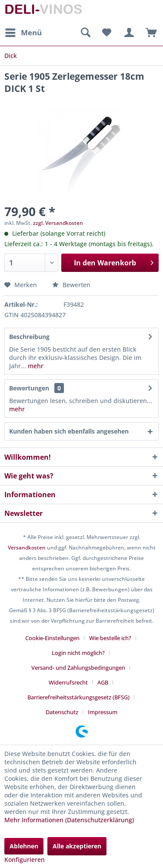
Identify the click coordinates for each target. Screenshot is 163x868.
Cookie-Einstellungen (52, 638)
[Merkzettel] (106, 33)
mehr (35, 366)
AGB (103, 682)
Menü (23, 32)
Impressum (103, 712)
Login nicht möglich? (78, 653)
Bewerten (71, 285)
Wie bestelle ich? (110, 638)
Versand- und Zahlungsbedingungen (78, 668)
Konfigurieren (25, 860)
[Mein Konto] (128, 33)
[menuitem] (23, 33)
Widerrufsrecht (68, 682)
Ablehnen (24, 846)
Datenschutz (62, 712)
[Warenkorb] (149, 33)
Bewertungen (29, 388)
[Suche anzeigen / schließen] (85, 33)
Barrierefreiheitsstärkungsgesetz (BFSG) (78, 697)
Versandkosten (27, 548)
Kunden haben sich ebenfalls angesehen (69, 431)
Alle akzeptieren (77, 846)
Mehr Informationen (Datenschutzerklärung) (69, 820)
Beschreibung (29, 337)
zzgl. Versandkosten (58, 223)
